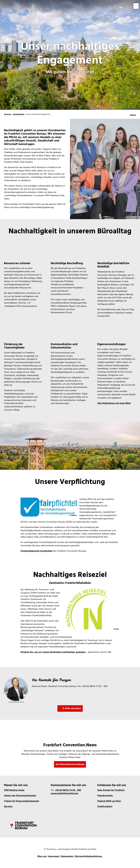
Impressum (54, 856)
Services (8, 806)
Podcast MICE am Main (109, 801)
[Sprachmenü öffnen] (121, 6)
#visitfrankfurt (105, 806)
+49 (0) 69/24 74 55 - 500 (68, 790)
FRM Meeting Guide (14, 790)
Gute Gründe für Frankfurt (111, 790)
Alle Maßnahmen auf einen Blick (114, 403)
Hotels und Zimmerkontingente (20, 796)
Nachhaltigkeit (19, 114)
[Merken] (133, 114)
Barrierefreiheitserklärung (88, 856)
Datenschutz (67, 856)
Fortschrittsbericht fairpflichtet (36, 551)
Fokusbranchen (105, 796)
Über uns (42, 856)
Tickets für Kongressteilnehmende (22, 801)
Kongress (8, 114)
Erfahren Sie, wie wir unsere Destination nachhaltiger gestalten (53, 652)
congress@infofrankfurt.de (64, 793)
